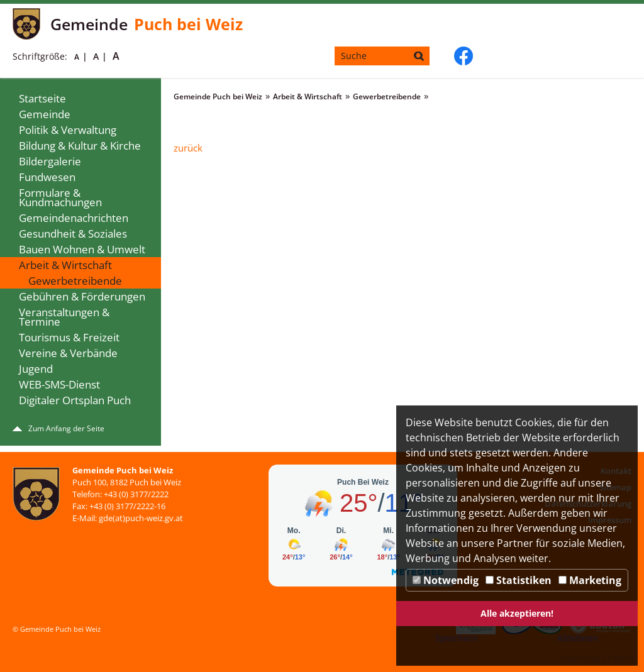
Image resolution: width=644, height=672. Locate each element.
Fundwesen (47, 177)
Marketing (590, 580)
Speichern (457, 638)
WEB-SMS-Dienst (59, 384)
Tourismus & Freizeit (69, 337)
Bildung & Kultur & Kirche (80, 146)
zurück (188, 148)
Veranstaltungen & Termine (64, 317)
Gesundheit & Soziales (73, 234)
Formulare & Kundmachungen (60, 197)
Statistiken (519, 580)
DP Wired (618, 658)
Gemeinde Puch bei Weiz (218, 96)
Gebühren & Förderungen (82, 296)
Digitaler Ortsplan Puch (75, 400)
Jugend (36, 369)
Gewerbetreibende (75, 281)
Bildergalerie (50, 161)
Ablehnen (577, 638)
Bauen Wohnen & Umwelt (82, 249)
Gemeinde (45, 114)
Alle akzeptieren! (517, 613)
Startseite (42, 98)
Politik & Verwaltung (68, 130)
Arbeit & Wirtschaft (65, 265)
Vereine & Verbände (68, 353)
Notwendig (446, 580)
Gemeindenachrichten (74, 218)
